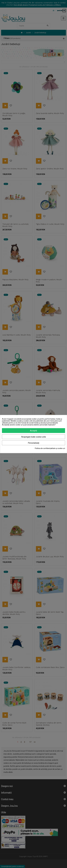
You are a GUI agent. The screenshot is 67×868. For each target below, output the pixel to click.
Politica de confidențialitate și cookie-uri (50, 448)
